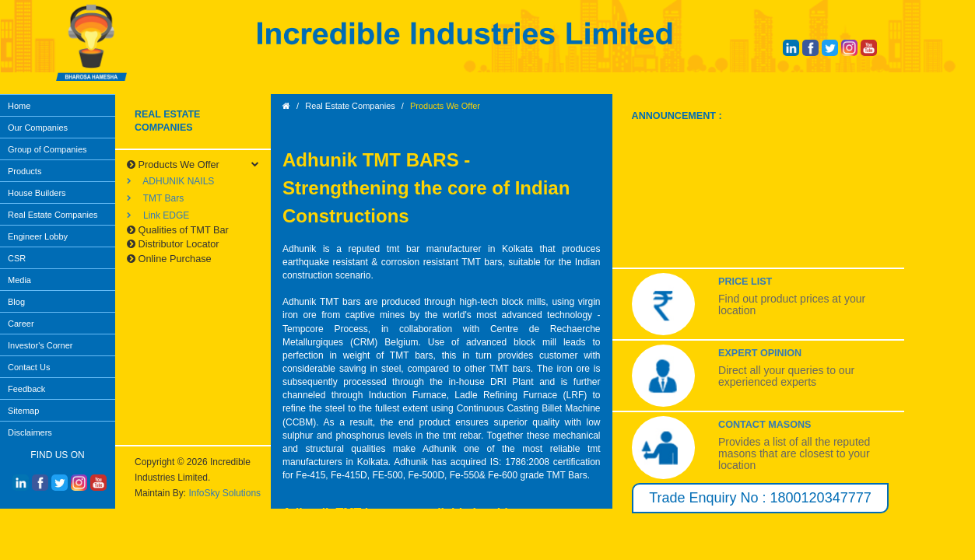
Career (21, 324)
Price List (745, 282)
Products (25, 171)
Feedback (26, 389)
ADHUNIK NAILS (170, 181)
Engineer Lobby (38, 236)
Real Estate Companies (53, 215)
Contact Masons (765, 425)
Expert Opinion (760, 353)
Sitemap (23, 411)
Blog (16, 302)
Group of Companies (47, 149)
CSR (17, 258)
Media (19, 280)
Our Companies (38, 128)
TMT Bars (155, 198)
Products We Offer (173, 164)
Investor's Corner (40, 345)
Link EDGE (158, 215)
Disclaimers (30, 432)
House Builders (37, 193)
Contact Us (29, 367)
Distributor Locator (173, 244)
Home (19, 106)
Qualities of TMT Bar (178, 230)
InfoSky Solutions (224, 493)
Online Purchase (169, 259)
